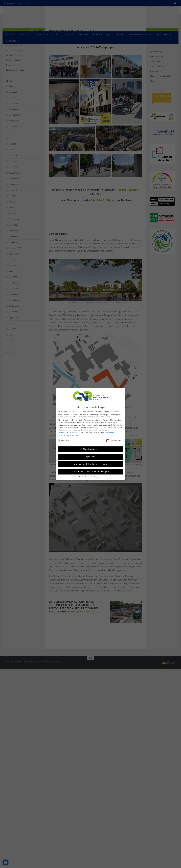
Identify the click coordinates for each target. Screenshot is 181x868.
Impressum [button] (103, 477)
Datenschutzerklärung (66, 432)
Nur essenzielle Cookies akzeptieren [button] (90, 464)
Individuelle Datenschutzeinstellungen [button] (91, 471)
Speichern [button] (91, 457)
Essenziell (63, 440)
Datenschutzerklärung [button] (92, 477)
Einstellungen (110, 432)
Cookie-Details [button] (79, 477)
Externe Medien (114, 440)
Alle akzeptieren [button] (90, 449)
